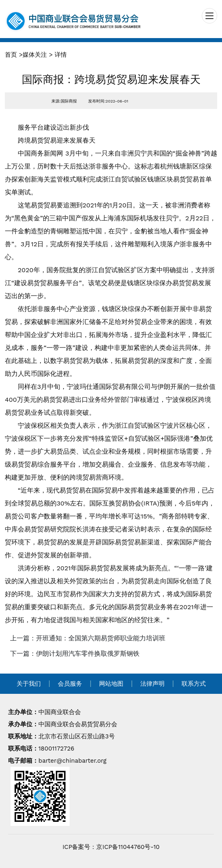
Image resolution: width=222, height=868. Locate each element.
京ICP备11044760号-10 (128, 847)
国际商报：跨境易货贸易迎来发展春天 (111, 79)
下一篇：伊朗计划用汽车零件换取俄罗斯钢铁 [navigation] (75, 654)
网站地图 (111, 684)
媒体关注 (35, 55)
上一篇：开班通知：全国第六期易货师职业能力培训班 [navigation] (88, 638)
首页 (11, 55)
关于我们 (29, 684)
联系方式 (194, 684)
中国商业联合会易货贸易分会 (78, 724)
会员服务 (70, 684)
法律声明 (152, 684)
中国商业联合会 (60, 712)
